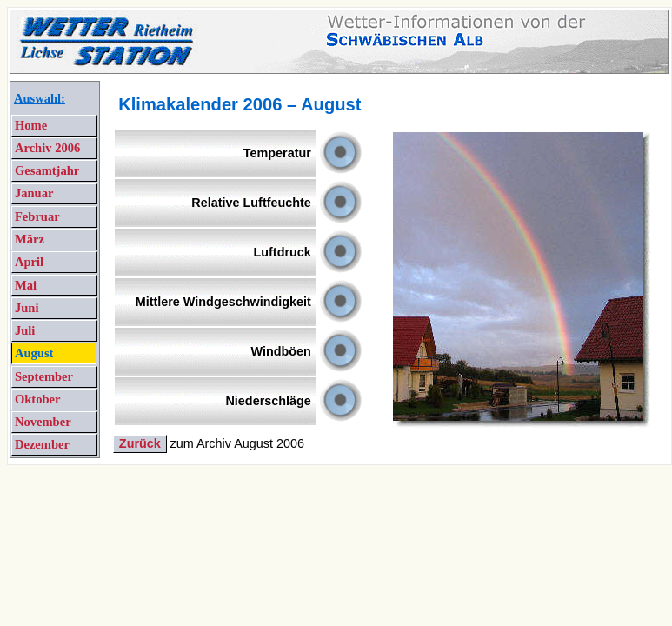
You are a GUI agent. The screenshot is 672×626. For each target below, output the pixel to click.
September (44, 376)
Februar (37, 216)
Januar (34, 193)
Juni (27, 308)
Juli (25, 330)
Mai (26, 285)
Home (31, 125)
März (30, 239)
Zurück (140, 443)
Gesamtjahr (47, 170)
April (29, 262)
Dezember (42, 444)
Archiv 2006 (47, 148)
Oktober (38, 399)
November (43, 422)
